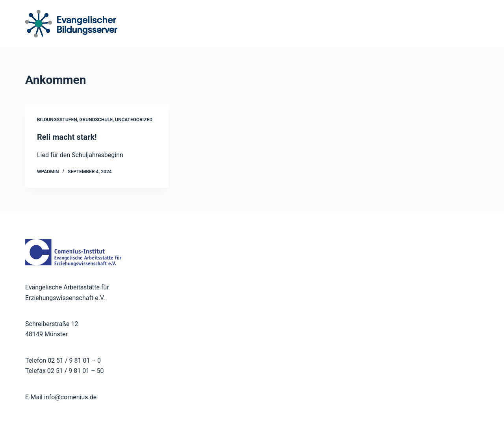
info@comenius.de (69, 397)
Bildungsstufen (57, 120)
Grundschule (96, 120)
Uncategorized (134, 120)
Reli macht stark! (67, 137)
